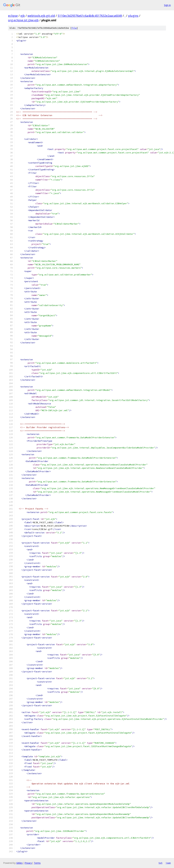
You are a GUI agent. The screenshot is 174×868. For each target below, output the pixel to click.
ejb (23, 16)
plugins (133, 16)
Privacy (28, 863)
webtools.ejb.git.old (41, 16)
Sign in (167, 5)
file (74, 28)
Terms (37, 863)
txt (160, 863)
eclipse (13, 16)
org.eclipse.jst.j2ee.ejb (23, 20)
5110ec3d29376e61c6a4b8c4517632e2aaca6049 (90, 16)
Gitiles (19, 863)
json (168, 863)
